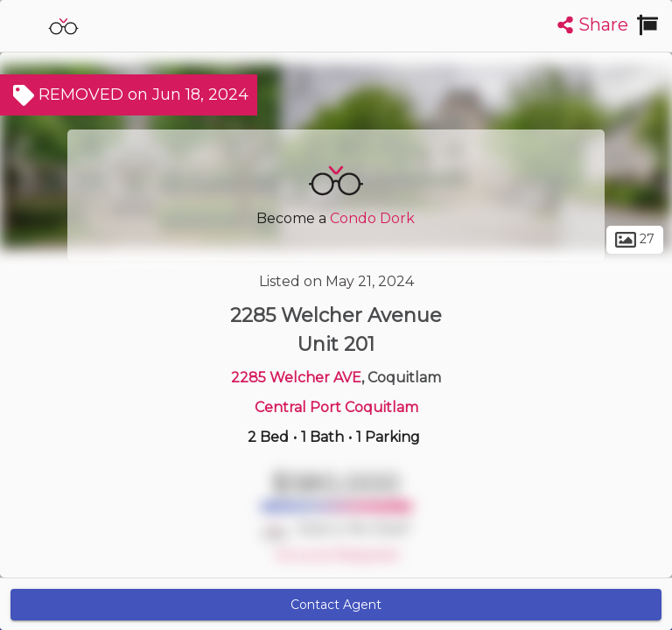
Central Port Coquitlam (336, 407)
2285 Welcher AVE (296, 378)
